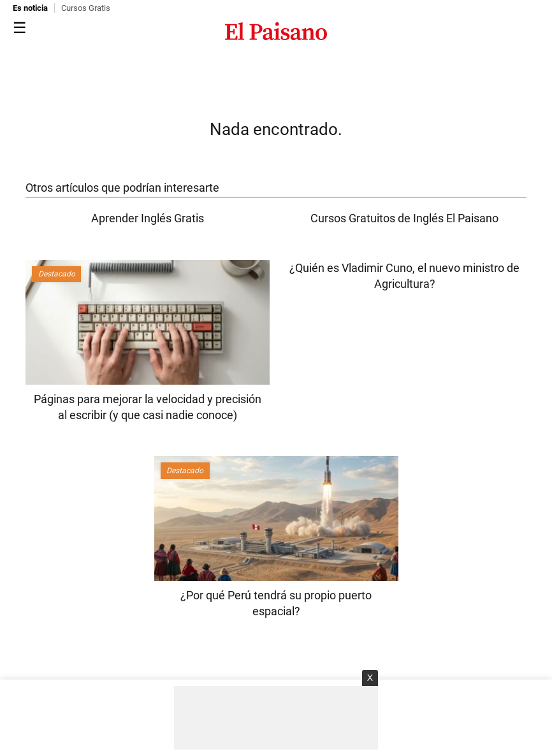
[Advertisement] (276, 718)
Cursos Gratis (86, 8)
